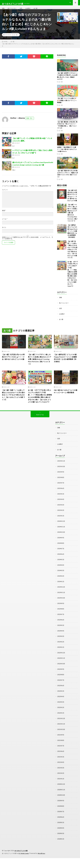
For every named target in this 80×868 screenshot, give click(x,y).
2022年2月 (61, 719)
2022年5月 (61, 703)
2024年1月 (61, 594)
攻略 (3, 10)
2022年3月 (61, 714)
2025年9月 (61, 486)
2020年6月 (61, 827)
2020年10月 (61, 806)
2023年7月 (61, 627)
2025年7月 (61, 497)
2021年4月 (61, 773)
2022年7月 (61, 692)
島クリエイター (13, 10)
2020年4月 (61, 838)
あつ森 (39, 10)
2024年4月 (61, 578)
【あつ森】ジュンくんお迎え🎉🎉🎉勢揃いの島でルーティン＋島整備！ (67, 105)
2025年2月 (61, 524)
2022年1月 (61, 724)
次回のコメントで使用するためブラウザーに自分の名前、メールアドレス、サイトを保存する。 (27, 243)
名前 (4, 215)
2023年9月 (61, 616)
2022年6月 (61, 697)
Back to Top (40, 429)
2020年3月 (61, 844)
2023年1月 (61, 659)
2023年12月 (61, 600)
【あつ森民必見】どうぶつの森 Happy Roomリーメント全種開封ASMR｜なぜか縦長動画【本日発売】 (72, 236)
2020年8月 (61, 817)
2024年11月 (61, 540)
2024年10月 (61, 546)
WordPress (43, 863)
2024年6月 (61, 567)
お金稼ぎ (31, 10)
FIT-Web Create (24, 863)
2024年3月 (61, 584)
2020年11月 (61, 800)
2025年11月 (61, 475)
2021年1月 (61, 789)
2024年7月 (61, 562)
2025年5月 (61, 508)
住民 (23, 10)
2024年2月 (61, 589)
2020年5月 (61, 833)
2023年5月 (61, 638)
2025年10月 (61, 481)
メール (5, 224)
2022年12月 (61, 665)
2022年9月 (61, 681)
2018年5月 (61, 849)
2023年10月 (61, 611)
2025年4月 (61, 513)
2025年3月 (61, 519)
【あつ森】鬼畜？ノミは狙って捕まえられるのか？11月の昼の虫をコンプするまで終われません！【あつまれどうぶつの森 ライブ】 (72, 254)
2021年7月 (61, 757)
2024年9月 (61, 551)
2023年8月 (61, 621)
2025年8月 (61, 491)
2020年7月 (61, 822)
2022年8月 (61, 687)
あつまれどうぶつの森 (22, 861)
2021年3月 (61, 779)
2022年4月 (61, 708)
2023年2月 (61, 654)
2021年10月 (61, 741)
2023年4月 (61, 643)
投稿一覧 (29, 123)
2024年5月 (61, 573)
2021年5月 (61, 768)
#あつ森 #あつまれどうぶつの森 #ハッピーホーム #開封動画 (66, 402)
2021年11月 (61, 735)
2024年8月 (61, 556)
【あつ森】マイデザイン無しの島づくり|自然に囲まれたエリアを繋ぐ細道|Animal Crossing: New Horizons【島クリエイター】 (73, 217)
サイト (4, 232)
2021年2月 (61, 784)
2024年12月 (61, 535)
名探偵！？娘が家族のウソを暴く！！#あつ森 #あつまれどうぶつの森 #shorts (67, 154)
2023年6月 (61, 632)
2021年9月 (61, 746)
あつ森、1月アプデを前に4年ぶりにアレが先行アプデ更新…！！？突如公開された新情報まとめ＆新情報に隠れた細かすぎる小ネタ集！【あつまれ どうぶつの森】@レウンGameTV (73, 278)
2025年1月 (61, 529)
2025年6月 (61, 502)
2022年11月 (61, 670)
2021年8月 (61, 752)
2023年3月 (61, 649)
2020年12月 (61, 795)
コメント (5, 194)
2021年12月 (61, 730)
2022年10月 (61, 676)
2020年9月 (61, 811)
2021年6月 (61, 762)
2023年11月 (61, 605)
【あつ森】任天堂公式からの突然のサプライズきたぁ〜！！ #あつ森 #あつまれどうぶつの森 (14, 363)
